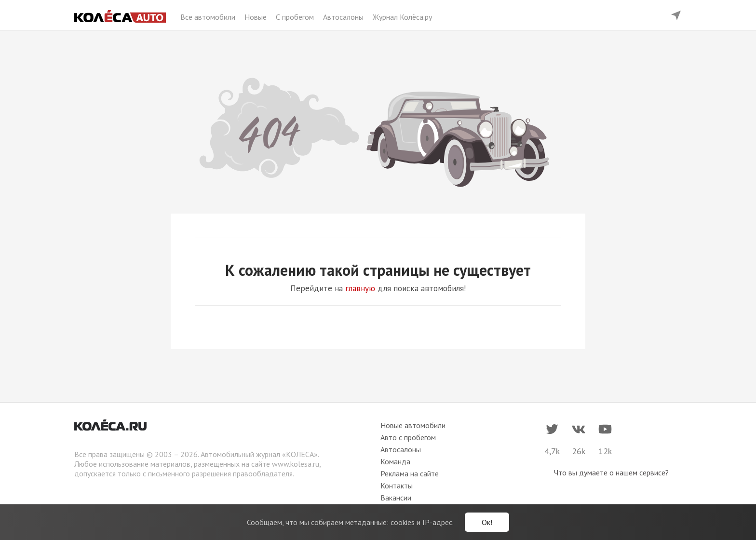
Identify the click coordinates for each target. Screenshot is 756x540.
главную (360, 288)
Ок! (487, 522)
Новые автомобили (413, 425)
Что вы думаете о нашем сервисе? (611, 472)
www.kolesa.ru (296, 464)
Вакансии (396, 498)
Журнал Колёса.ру (402, 17)
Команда (395, 461)
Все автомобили (209, 17)
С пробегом (296, 17)
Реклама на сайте (410, 473)
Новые (256, 17)
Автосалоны (344, 17)
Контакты (397, 486)
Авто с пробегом (408, 437)
